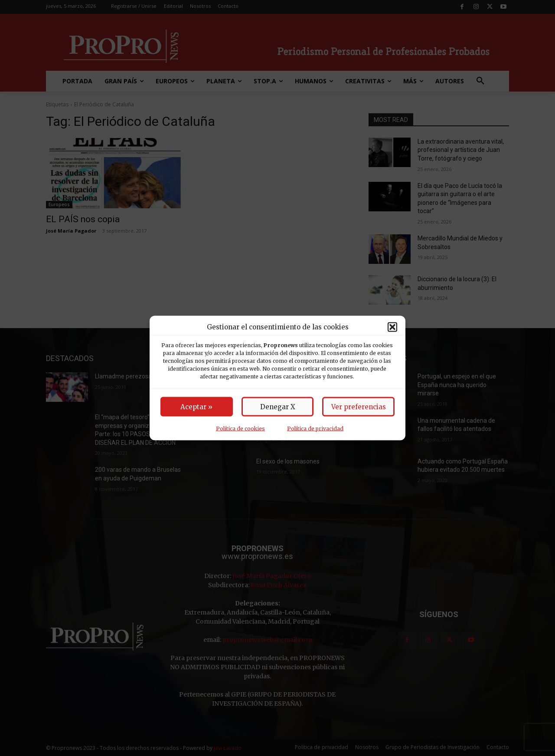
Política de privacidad (315, 429)
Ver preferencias (359, 407)
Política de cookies (240, 429)
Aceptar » (196, 407)
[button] (392, 327)
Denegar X (278, 407)
